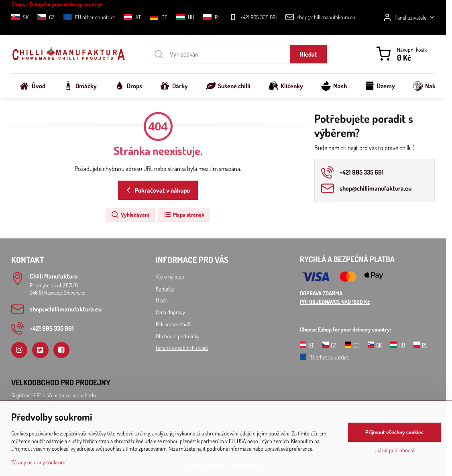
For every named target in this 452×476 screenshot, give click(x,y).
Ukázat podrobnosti (394, 450)
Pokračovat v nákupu (157, 190)
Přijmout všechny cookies (394, 432)
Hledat (308, 54)
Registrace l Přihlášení (34, 395)
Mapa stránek (184, 215)
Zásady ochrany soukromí (39, 462)
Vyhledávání (130, 215)
